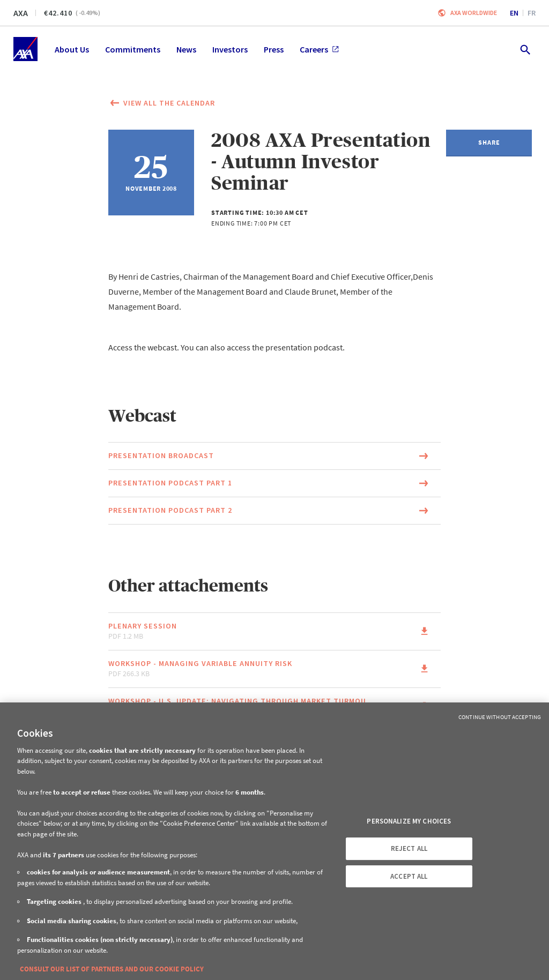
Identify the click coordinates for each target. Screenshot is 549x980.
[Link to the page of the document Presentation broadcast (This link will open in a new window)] (274, 456)
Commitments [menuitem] (133, 49)
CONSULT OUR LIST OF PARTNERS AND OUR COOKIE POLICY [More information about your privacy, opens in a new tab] (112, 969)
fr (532, 13)
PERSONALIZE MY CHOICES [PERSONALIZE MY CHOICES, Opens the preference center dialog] (409, 821)
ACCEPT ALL (409, 876)
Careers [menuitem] (319, 49)
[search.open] (525, 49)
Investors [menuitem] (230, 49)
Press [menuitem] (274, 49)
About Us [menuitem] (72, 49)
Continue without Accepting (500, 717)
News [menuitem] (186, 49)
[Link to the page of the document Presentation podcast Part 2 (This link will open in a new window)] (274, 511)
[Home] (25, 49)
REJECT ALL (409, 848)
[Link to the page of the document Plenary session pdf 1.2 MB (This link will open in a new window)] (274, 631)
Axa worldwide (474, 13)
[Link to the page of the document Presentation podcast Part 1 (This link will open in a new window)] (274, 483)
